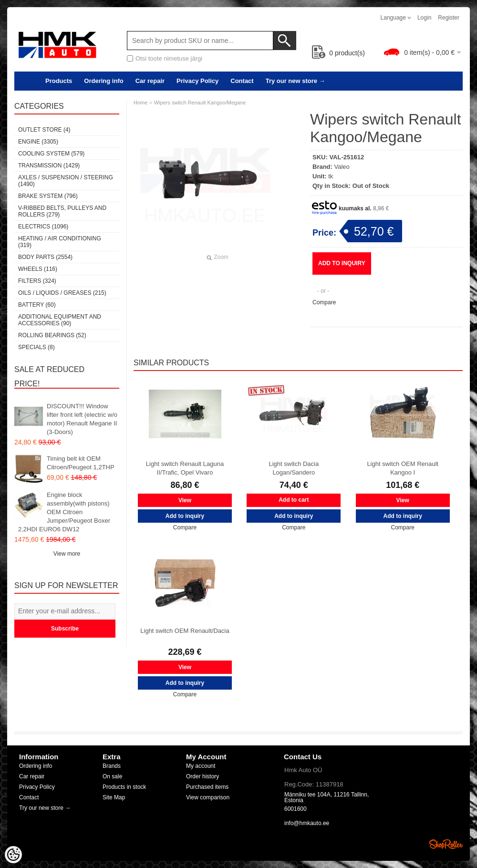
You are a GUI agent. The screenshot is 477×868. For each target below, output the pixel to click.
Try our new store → (296, 81)
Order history (202, 776)
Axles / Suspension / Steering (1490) (66, 181)
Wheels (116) (38, 269)
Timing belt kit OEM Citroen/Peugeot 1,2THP (81, 463)
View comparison (208, 797)
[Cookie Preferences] (13, 855)
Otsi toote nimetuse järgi (169, 58)
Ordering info (104, 81)
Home (140, 103)
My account (201, 766)
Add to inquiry (342, 263)
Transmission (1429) (49, 165)
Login (424, 18)
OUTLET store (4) (44, 130)
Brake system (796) (48, 196)
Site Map (114, 797)
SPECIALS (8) (36, 347)
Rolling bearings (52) (52, 335)
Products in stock (124, 787)
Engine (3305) (38, 142)
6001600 (296, 809)
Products (59, 81)
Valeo (342, 167)
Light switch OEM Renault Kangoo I (403, 468)
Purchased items (207, 787)
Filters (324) (37, 281)
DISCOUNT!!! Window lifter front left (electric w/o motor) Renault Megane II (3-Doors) (82, 419)
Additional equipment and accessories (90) (60, 320)
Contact (242, 81)
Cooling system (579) (51, 154)
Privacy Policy (197, 81)
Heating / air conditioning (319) (60, 242)
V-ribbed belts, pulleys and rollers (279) (62, 211)
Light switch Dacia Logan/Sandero (294, 468)
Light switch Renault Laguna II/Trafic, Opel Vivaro (185, 468)
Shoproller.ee (446, 844)
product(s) (338, 53)
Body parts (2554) (45, 257)
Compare (324, 302)
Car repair (150, 81)
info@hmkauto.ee (307, 823)
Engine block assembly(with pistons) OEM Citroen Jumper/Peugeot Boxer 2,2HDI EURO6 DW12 (64, 512)
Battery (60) (37, 305)
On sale (112, 776)
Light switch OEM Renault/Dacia (185, 631)
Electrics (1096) (43, 227)
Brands (112, 766)
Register (449, 18)
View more (67, 554)
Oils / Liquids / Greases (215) (62, 293)
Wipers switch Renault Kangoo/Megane (200, 103)
